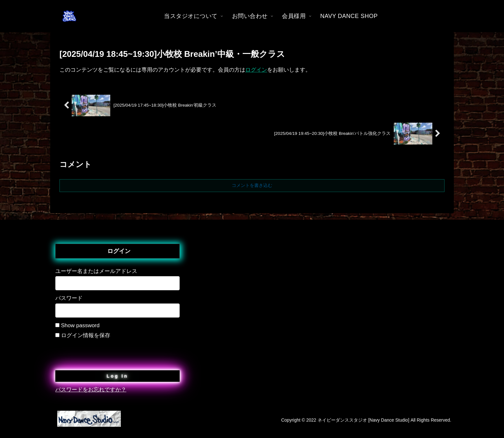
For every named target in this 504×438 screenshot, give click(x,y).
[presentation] (104, 353)
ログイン (256, 70)
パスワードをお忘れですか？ (91, 390)
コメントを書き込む (252, 185)
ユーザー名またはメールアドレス (96, 271)
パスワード (69, 298)
